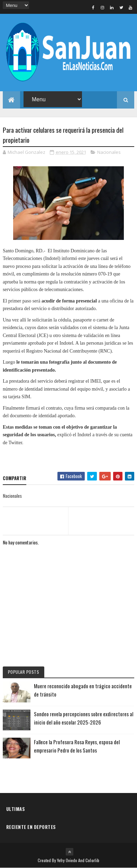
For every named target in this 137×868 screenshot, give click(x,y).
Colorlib (92, 860)
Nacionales (109, 152)
